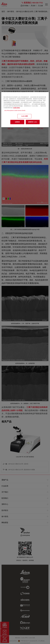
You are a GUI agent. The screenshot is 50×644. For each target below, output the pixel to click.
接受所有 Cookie (33, 122)
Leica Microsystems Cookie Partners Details (15, 110)
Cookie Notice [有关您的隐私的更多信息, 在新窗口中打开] (17, 108)
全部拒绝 (17, 122)
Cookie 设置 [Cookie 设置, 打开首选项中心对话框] (24, 116)
